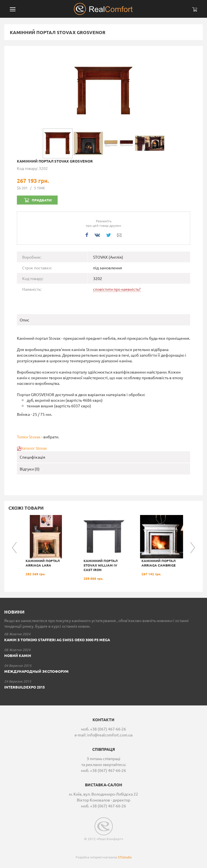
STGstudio (125, 857)
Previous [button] (14, 548)
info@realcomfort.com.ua (110, 735)
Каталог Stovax (34, 448)
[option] (46, 546)
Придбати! (42, 200)
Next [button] (193, 548)
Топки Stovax (29, 437)
